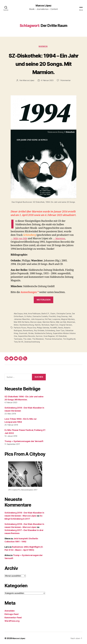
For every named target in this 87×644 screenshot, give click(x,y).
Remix (70, 328)
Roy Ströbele (47, 330)
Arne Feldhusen (35, 314)
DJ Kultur (31, 317)
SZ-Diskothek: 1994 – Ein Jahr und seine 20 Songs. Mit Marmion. (43, 64)
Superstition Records (40, 336)
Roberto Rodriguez (22, 330)
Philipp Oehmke (52, 328)
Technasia (27, 338)
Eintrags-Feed (11, 613)
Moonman (18, 325)
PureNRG (63, 328)
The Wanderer (48, 338)
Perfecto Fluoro (28, 328)
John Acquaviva (42, 320)
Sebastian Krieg (20, 333)
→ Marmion (61, 239)
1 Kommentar (66, 81)
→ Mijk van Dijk (20, 239)
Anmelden (10, 610)
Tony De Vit (29, 341)
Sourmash (32, 333)
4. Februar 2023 (47, 81)
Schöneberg (59, 330)
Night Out (64, 325)
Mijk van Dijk (70, 322)
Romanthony (36, 330)
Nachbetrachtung (36, 325)
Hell (15, 320)
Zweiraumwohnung (42, 341)
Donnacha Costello (44, 317)
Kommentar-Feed (13, 617)
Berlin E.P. (47, 314)
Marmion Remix (58, 322)
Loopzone (61, 320)
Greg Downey (66, 317)
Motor (26, 325)
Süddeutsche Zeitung (53, 333)
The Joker (37, 338)
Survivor (53, 336)
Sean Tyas (69, 330)
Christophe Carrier (66, 314)
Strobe (40, 333)
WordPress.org (12, 620)
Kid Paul (53, 320)
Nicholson (55, 325)
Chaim (55, 314)
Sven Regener (64, 336)
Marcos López (43, 6)
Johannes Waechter (26, 320)
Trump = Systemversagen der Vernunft (24, 441)
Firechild (56, 317)
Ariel (26, 314)
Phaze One (40, 328)
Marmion (44, 47)
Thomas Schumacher (63, 338)
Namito (47, 325)
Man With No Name (29, 322)
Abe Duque (19, 314)
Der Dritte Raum (20, 317)
